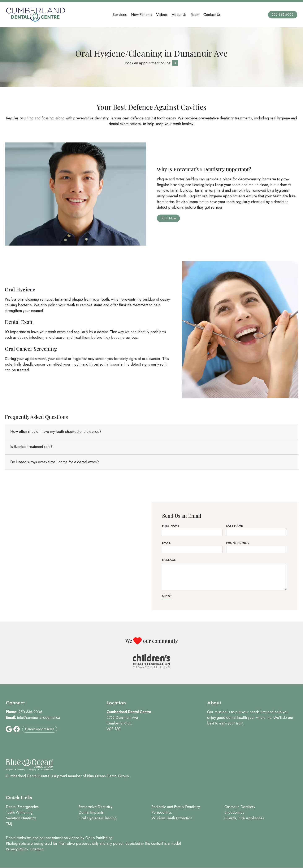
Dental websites (19, 838)
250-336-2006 (283, 15)
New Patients (141, 15)
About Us (179, 15)
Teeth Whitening (19, 812)
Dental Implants (91, 812)
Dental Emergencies (22, 807)
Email (166, 543)
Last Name (235, 526)
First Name (171, 526)
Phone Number (238, 543)
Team (195, 15)
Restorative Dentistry (96, 807)
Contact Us (212, 15)
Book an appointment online (148, 63)
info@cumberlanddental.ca (38, 718)
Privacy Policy (17, 849)
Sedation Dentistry (21, 818)
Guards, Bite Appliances (244, 818)
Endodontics (234, 812)
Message (169, 560)
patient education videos (59, 838)
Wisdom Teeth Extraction (172, 818)
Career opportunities (40, 729)
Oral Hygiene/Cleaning (98, 818)
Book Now (168, 218)
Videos (162, 15)
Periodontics (162, 812)
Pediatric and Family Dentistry (176, 807)
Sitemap (37, 849)
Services (120, 15)
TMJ (9, 824)
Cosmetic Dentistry (240, 807)
